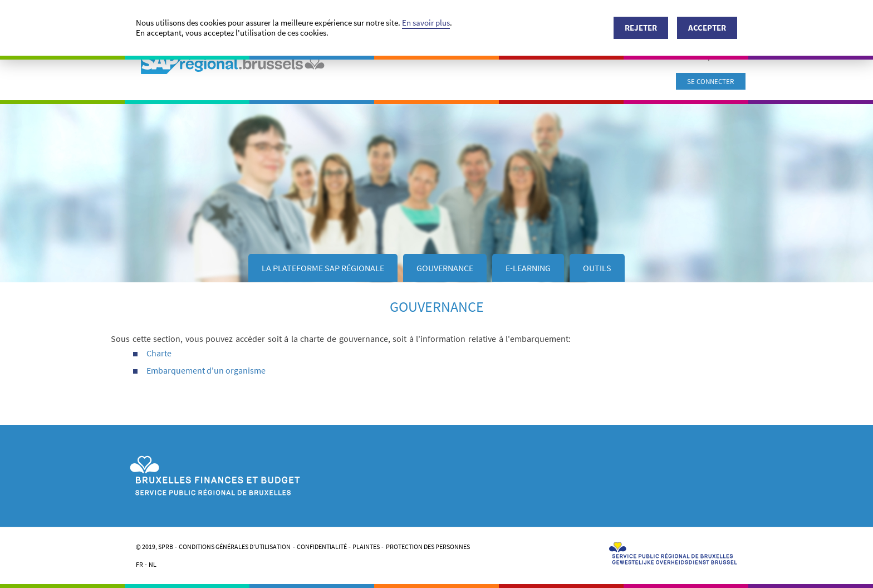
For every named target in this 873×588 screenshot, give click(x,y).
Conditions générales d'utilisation (235, 547)
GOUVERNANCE (445, 268)
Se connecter (711, 81)
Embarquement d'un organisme (206, 370)
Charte (159, 353)
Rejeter (641, 28)
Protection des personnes (428, 547)
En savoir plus (426, 23)
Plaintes (366, 547)
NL (153, 564)
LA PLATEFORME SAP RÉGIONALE (323, 268)
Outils (597, 268)
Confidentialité (322, 547)
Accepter (707, 28)
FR (139, 564)
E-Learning (528, 268)
